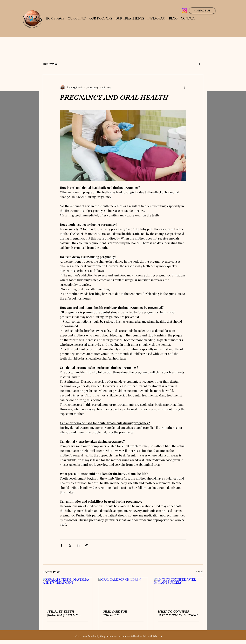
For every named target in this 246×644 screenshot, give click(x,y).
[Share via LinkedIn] (78, 545)
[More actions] (184, 87)
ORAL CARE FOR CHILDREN (115, 613)
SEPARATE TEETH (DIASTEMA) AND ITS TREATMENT (62, 613)
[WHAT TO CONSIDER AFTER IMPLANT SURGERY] (178, 592)
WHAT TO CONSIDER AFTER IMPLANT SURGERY (178, 613)
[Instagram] (184, 11)
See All (200, 571)
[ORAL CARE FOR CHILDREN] (123, 592)
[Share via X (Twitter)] (70, 545)
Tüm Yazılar (50, 64)
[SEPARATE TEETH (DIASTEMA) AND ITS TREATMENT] (68, 592)
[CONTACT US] (202, 11)
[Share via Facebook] (61, 545)
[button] (199, 64)
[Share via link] (87, 545)
